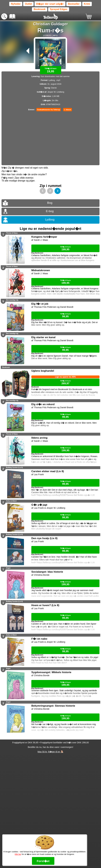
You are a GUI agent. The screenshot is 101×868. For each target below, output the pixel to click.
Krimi (87, 4)
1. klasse (68, 110)
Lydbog (50, 219)
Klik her (18, 854)
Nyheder (16, 4)
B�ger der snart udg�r (50, 4)
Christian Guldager (50, 24)
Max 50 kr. (43, 752)
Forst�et (43, 861)
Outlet (28, 4)
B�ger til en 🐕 (56, 752)
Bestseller (74, 4)
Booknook (40, 9)
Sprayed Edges (59, 9)
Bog (50, 203)
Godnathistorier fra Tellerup (49, 110)
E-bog (50, 211)
